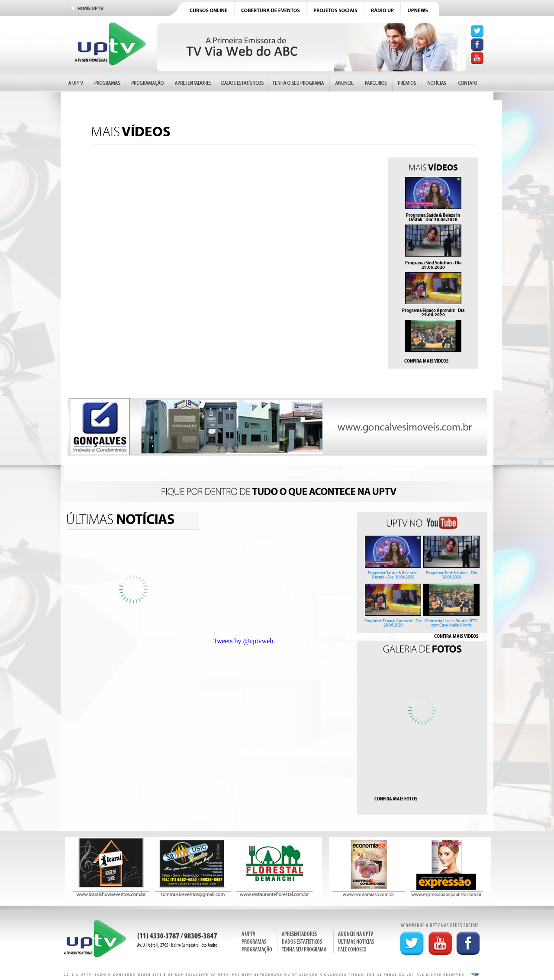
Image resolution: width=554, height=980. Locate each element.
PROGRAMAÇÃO (257, 949)
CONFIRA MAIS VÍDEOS (426, 361)
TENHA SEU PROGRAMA (304, 949)
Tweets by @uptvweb (243, 641)
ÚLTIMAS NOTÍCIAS (356, 942)
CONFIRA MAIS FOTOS (396, 799)
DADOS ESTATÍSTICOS (302, 942)
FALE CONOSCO (352, 949)
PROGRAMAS (254, 942)
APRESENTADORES (299, 934)
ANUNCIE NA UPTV (356, 934)
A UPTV (248, 934)
